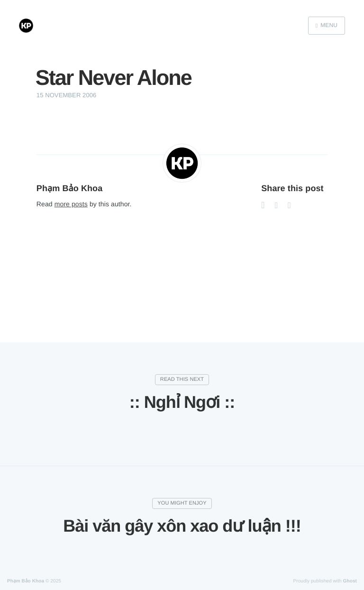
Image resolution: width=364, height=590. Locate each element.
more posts (71, 204)
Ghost (350, 581)
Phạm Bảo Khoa (70, 188)
